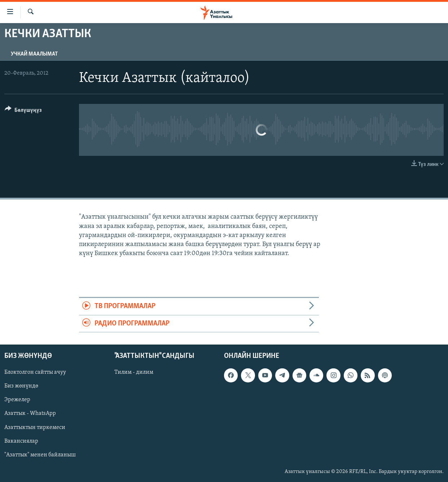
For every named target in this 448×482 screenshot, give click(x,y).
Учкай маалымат (34, 54)
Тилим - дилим (134, 372)
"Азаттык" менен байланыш (40, 455)
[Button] (23, 111)
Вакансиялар (21, 441)
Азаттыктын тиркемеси (35, 428)
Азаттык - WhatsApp (30, 414)
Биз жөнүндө (21, 386)
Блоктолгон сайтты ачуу (35, 372)
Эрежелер (17, 400)
